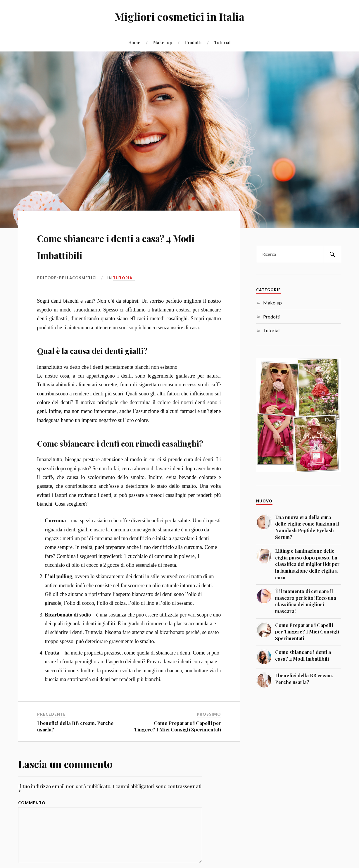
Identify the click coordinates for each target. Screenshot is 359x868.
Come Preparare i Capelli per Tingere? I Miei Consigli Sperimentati (177, 726)
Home (134, 42)
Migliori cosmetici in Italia (179, 16)
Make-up (163, 42)
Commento (32, 803)
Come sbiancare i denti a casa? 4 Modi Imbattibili (128, 245)
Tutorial (222, 42)
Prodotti (193, 42)
